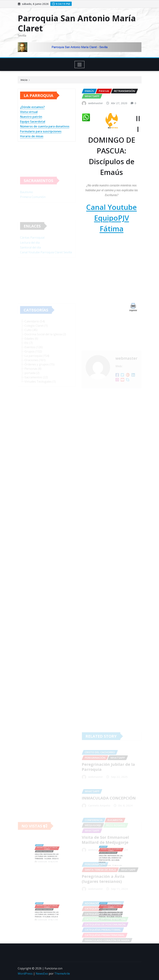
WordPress (25, 974)
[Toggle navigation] (79, 65)
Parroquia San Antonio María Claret (77, 23)
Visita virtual (29, 112)
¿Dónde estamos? (32, 107)
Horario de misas (32, 136)
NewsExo (42, 974)
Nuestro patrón (31, 117)
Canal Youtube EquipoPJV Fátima (111, 218)
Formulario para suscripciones (41, 131)
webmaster (96, 103)
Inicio (24, 80)
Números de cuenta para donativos (45, 126)
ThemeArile (62, 974)
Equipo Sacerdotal (33, 122)
